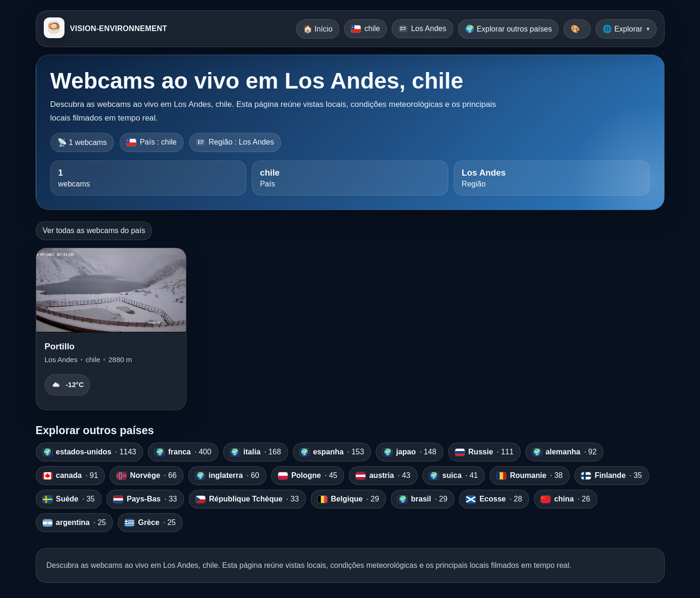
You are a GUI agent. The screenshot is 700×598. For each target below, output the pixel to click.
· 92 (565, 452)
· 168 (256, 452)
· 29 (348, 499)
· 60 (227, 476)
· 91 (71, 476)
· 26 (565, 499)
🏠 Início (318, 29)
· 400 (183, 452)
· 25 (75, 523)
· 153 (332, 452)
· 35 (611, 476)
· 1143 (90, 452)
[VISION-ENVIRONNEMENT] (54, 29)
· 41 (454, 476)
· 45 (308, 476)
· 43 (383, 476)
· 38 (530, 476)
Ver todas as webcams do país (94, 230)
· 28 (494, 499)
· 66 (147, 476)
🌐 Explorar (622, 29)
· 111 (484, 452)
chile (366, 28)
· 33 (145, 499)
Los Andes (422, 28)
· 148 (409, 452)
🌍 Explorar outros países (509, 29)
